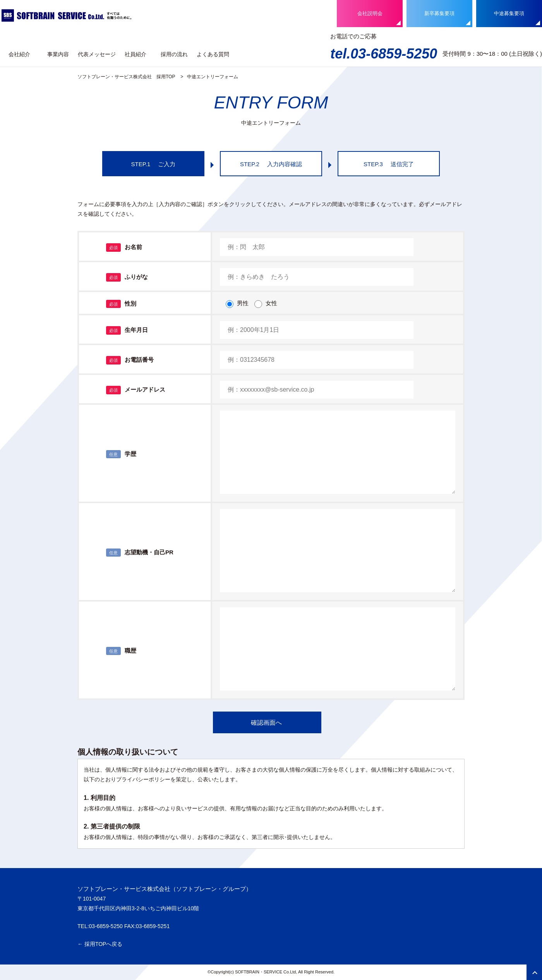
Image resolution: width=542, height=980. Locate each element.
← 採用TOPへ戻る (100, 944)
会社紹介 (19, 54)
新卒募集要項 (439, 13)
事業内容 (58, 54)
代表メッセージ (97, 54)
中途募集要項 (509, 13)
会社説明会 (370, 13)
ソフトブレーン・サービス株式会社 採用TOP (126, 77)
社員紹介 (135, 54)
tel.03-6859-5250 (384, 54)
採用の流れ (174, 54)
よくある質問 (213, 54)
